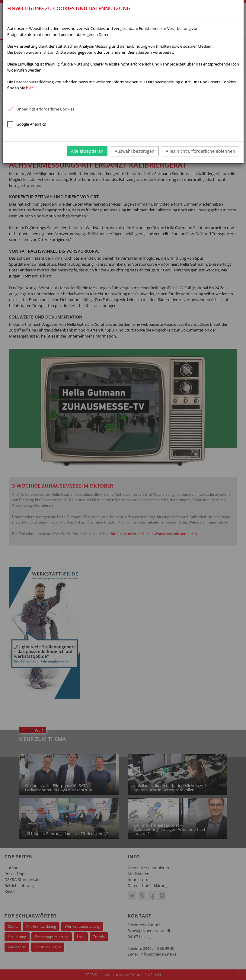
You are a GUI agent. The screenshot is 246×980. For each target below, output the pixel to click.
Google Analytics (27, 124)
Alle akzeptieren (87, 151)
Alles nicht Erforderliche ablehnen (200, 151)
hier (29, 88)
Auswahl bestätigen (135, 151)
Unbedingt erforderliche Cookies (41, 109)
